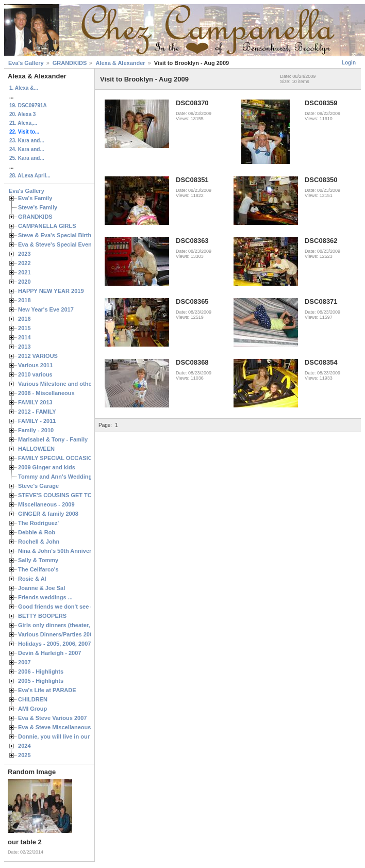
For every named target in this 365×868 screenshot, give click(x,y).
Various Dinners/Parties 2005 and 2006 (70, 634)
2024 (24, 746)
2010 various (35, 374)
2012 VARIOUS (38, 356)
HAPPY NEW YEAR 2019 (51, 291)
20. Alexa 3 (22, 114)
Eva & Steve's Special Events (57, 244)
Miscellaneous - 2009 (46, 504)
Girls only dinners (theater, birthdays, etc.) (75, 625)
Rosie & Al (32, 579)
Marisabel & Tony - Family (53, 439)
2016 (24, 319)
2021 (24, 272)
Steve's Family (38, 207)
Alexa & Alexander (120, 63)
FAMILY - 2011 (37, 421)
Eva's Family (35, 198)
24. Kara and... (27, 149)
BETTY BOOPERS (42, 616)
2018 (24, 300)
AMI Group (32, 709)
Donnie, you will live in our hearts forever (73, 736)
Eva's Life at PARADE (47, 690)
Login (349, 63)
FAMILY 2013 (35, 402)
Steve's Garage (38, 486)
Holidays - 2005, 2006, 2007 (54, 644)
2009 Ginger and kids (47, 467)
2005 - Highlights (41, 681)
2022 (24, 263)
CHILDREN (33, 699)
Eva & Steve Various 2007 (53, 718)
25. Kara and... (27, 158)
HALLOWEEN (36, 449)
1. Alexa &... (24, 88)
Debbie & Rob (37, 532)
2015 (24, 328)
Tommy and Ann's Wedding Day (61, 477)
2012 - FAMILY (37, 412)
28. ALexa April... (30, 176)
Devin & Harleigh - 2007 (49, 653)
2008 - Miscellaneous (46, 393)
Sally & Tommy (38, 560)
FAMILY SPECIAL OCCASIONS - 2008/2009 (75, 458)
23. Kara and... (27, 141)
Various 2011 (35, 365)
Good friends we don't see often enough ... (75, 607)
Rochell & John (39, 542)
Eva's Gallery (26, 63)
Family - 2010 (36, 430)
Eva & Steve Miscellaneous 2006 (62, 727)
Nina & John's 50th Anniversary (61, 551)
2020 (24, 282)
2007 (24, 662)
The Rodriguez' (38, 523)
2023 (24, 254)
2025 (24, 755)
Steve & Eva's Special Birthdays (61, 235)
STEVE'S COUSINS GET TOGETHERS (69, 495)
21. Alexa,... (23, 123)
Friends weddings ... (45, 597)
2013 (24, 347)
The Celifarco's (38, 569)
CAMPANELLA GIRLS (47, 226)
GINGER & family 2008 (48, 514)
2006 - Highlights (41, 672)
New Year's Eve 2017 (46, 309)
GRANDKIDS (70, 63)
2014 (24, 337)
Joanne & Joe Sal (42, 588)
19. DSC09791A (28, 105)
